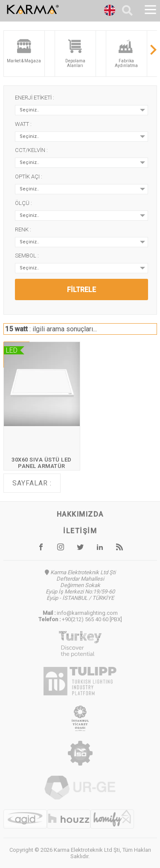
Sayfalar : (32, 483)
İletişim (80, 531)
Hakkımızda (80, 514)
